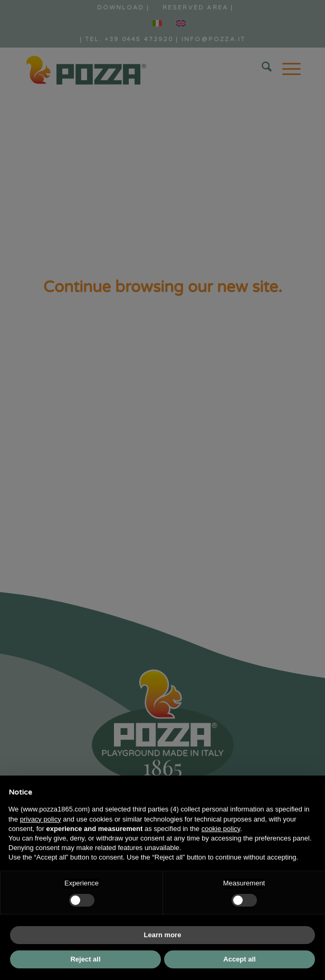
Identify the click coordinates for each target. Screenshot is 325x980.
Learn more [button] (163, 935)
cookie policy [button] (221, 829)
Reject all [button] (85, 959)
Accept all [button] (239, 959)
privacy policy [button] (41, 819)
